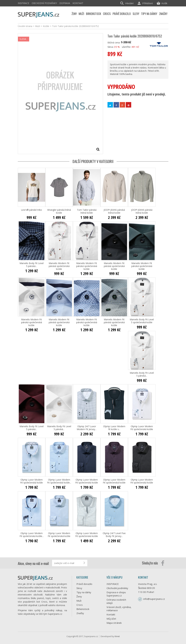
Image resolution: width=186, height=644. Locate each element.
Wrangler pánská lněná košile (59, 211)
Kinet (117, 636)
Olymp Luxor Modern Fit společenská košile (142, 428)
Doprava (65, 3)
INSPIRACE (23, 3)
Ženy (79, 596)
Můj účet (111, 619)
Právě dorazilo (84, 584)
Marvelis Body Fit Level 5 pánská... (32, 265)
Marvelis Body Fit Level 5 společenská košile (142, 321)
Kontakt (78, 3)
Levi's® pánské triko (31, 210)
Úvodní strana (25, 26)
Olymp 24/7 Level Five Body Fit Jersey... (114, 535)
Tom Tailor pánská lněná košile (87, 211)
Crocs (80, 605)
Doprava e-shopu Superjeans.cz (116, 594)
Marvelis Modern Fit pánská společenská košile (59, 266)
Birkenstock (83, 609)
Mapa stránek (114, 623)
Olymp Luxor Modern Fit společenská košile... (59, 481)
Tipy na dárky (84, 592)
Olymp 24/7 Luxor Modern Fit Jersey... (87, 428)
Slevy (79, 588)
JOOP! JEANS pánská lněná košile (114, 211)
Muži (79, 601)
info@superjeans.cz (154, 599)
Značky (80, 613)
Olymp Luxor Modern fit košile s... (114, 428)
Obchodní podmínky (44, 3)
